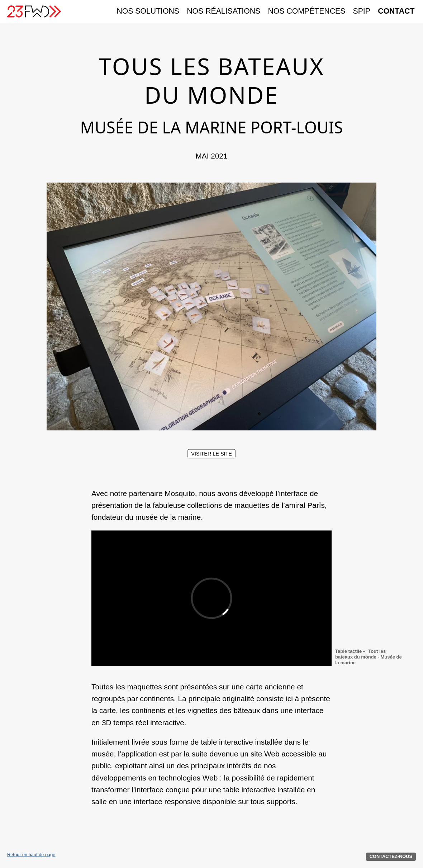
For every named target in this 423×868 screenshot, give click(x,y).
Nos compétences (306, 11)
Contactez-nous (391, 856)
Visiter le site (211, 454)
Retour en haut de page (31, 855)
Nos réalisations (224, 11)
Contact (396, 11)
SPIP (362, 11)
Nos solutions (148, 11)
